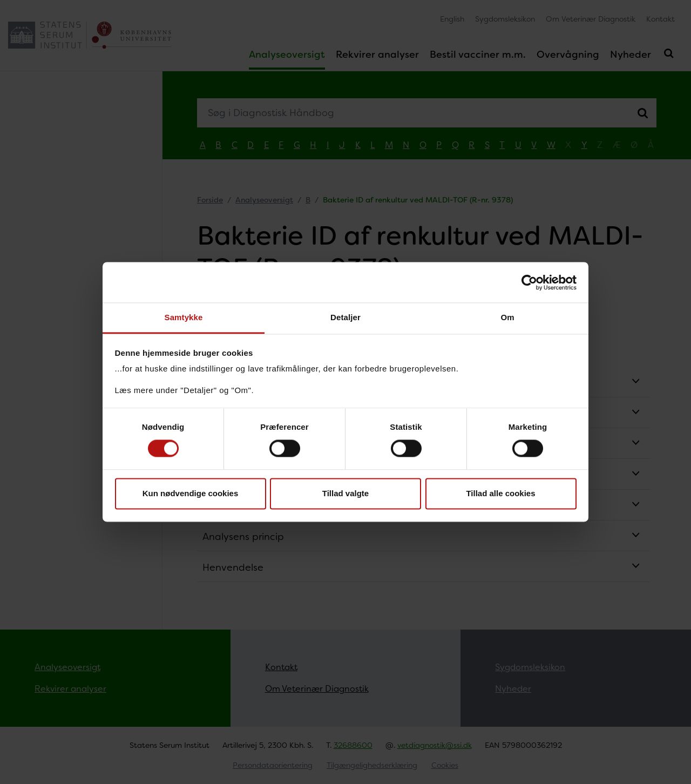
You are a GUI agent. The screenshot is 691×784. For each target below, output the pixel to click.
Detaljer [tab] (345, 317)
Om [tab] (507, 317)
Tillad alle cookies (500, 493)
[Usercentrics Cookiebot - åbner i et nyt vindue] (529, 282)
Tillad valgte (345, 493)
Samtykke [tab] (184, 317)
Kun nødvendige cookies (191, 493)
